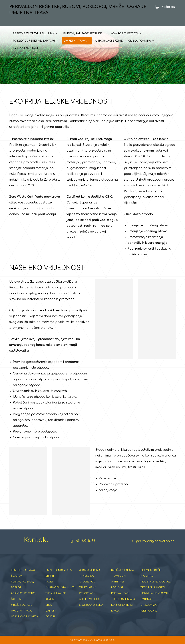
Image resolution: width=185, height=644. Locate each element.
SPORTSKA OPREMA (91, 605)
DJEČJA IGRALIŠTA (123, 570)
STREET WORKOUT (90, 599)
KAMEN (50, 582)
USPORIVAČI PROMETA (25, 617)
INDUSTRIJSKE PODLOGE (156, 582)
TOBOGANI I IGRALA (123, 599)
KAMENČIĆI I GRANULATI (60, 588)
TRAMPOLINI (119, 576)
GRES (49, 605)
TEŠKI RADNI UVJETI (153, 588)
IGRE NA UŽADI (120, 593)
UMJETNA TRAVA (21, 611)
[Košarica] (164, 7)
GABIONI (51, 611)
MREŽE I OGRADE (22, 605)
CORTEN (51, 617)
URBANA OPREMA (90, 570)
